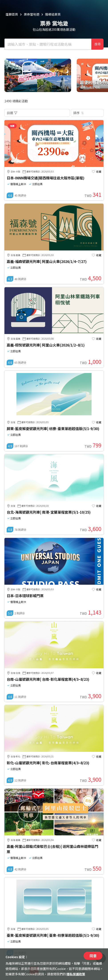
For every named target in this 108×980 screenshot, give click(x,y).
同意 (93, 956)
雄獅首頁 (12, 14)
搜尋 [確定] (98, 44)
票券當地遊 (32, 14)
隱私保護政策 (76, 974)
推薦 (12, 126)
